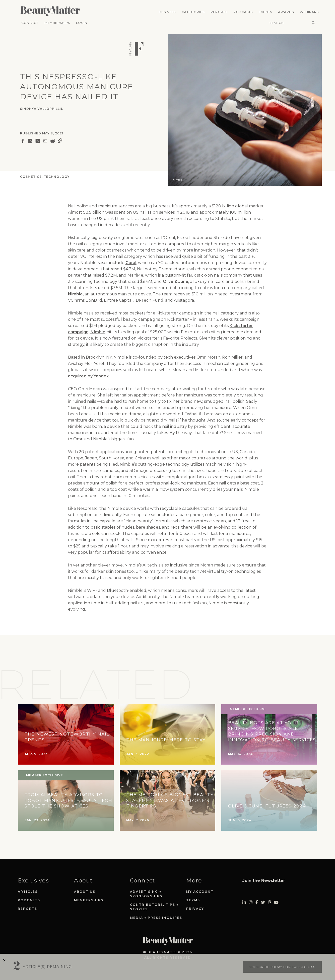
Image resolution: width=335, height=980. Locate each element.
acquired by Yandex (88, 376)
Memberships (57, 23)
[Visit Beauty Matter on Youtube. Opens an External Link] (276, 902)
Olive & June (176, 281)
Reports (219, 12)
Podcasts (243, 12)
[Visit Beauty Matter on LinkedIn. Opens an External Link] (244, 902)
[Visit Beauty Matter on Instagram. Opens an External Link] (251, 902)
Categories (193, 12)
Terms (193, 900)
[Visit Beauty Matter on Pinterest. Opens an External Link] (270, 902)
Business (167, 12)
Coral (131, 263)
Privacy (195, 909)
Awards (286, 12)
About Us (85, 892)
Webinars (309, 12)
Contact (30, 23)
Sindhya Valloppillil (42, 109)
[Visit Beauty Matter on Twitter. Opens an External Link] (263, 902)
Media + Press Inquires (156, 918)
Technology (57, 177)
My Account (200, 892)
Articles (28, 892)
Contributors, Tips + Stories (154, 907)
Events (265, 12)
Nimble (75, 294)
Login (82, 23)
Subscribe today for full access (282, 967)
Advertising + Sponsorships (146, 894)
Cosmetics (31, 177)
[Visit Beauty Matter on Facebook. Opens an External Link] (257, 902)
